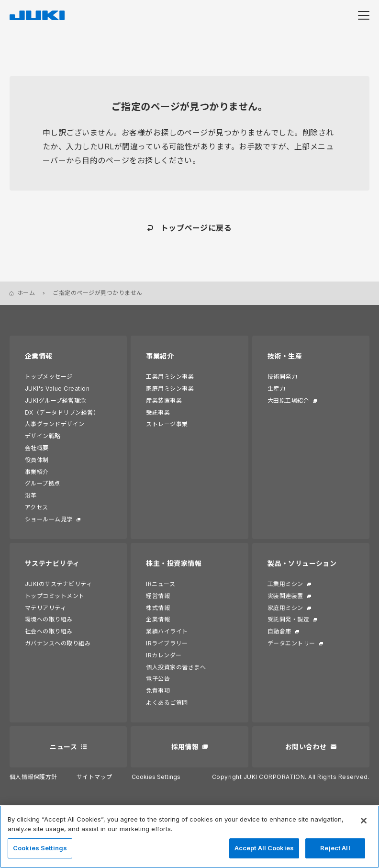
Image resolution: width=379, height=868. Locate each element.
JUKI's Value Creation (57, 389)
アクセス (37, 507)
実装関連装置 (285, 596)
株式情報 (158, 608)
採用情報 (185, 747)
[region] (189, 837)
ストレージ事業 (167, 424)
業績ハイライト (167, 631)
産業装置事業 (164, 400)
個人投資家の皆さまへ (176, 667)
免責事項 (158, 691)
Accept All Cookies (264, 848)
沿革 (31, 495)
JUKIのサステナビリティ (58, 584)
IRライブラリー (167, 643)
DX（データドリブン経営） (62, 412)
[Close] (364, 821)
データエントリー (291, 643)
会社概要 (37, 448)
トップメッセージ (49, 377)
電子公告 (158, 679)
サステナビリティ (52, 563)
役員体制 (37, 460)
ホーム (26, 293)
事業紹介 (37, 472)
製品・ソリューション (302, 563)
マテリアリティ (45, 608)
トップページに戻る (196, 228)
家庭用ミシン (285, 608)
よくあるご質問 (167, 703)
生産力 (276, 389)
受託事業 (158, 412)
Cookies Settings (156, 777)
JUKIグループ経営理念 (56, 400)
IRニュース (161, 584)
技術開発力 (282, 377)
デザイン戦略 (43, 436)
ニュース (63, 747)
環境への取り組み (49, 619)
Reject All (335, 848)
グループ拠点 (43, 483)
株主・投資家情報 (174, 563)
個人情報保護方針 (33, 777)
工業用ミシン (285, 584)
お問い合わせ (306, 747)
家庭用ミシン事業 (170, 389)
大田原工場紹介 (288, 400)
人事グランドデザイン (55, 424)
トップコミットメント (55, 596)
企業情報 (39, 356)
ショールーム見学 (49, 519)
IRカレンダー (164, 655)
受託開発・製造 (288, 619)
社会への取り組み (49, 631)
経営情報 (158, 596)
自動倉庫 (279, 631)
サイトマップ (95, 777)
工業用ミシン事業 (170, 377)
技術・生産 (285, 356)
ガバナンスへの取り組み (58, 643)
